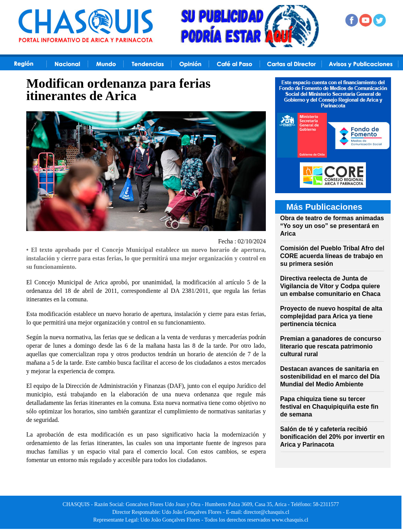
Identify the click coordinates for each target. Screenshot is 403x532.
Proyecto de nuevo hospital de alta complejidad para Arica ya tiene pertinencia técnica (331, 316)
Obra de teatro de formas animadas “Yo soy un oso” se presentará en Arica (332, 226)
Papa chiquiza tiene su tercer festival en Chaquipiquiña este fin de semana (329, 407)
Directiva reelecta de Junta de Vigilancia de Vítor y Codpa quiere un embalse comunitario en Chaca (330, 286)
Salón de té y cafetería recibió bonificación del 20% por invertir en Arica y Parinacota (332, 437)
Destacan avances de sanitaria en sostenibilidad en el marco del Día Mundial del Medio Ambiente (330, 376)
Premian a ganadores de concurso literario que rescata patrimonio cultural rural (331, 346)
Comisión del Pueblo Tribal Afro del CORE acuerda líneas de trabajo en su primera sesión (332, 256)
